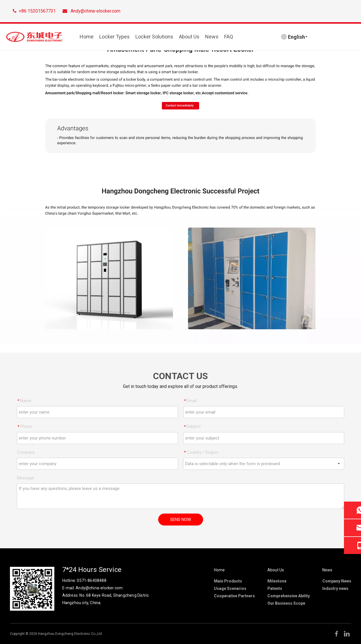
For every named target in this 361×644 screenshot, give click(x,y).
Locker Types (115, 37)
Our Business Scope (286, 603)
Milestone (277, 581)
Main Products (228, 581)
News (212, 37)
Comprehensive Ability (289, 596)
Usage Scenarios (230, 588)
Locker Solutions (154, 37)
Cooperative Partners (234, 596)
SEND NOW (180, 520)
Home (87, 37)
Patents (275, 588)
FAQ (229, 37)
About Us (189, 37)
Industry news (335, 588)
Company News (337, 581)
